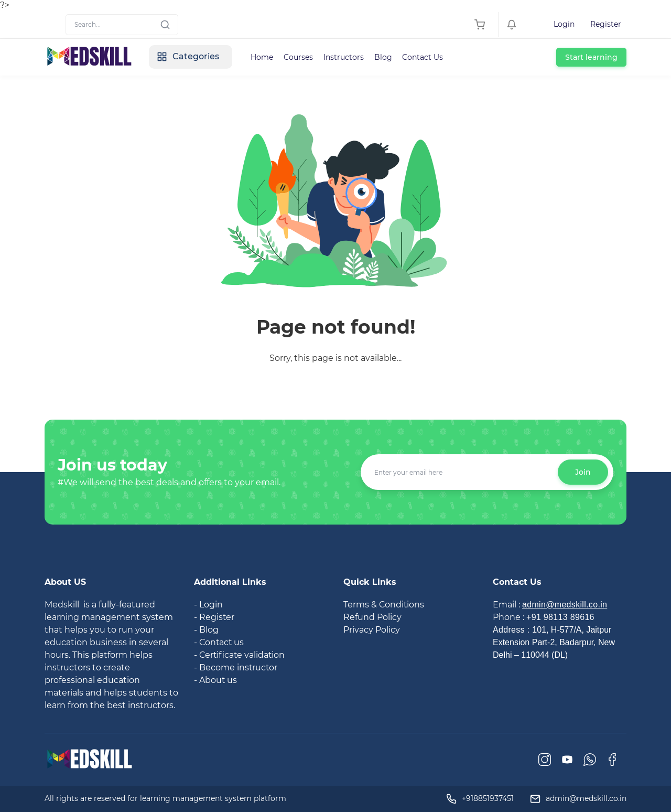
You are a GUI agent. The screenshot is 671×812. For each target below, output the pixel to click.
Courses (299, 57)
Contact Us (424, 57)
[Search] (122, 25)
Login (564, 24)
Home (262, 57)
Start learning (591, 57)
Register (606, 24)
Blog (384, 57)
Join (583, 472)
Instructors (344, 57)
